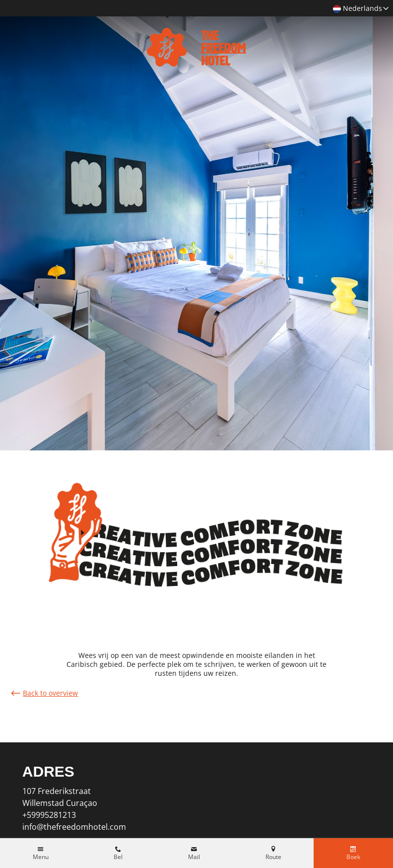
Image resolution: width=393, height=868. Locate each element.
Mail (194, 857)
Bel (118, 857)
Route (273, 857)
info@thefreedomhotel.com (74, 827)
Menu (41, 857)
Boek (353, 857)
